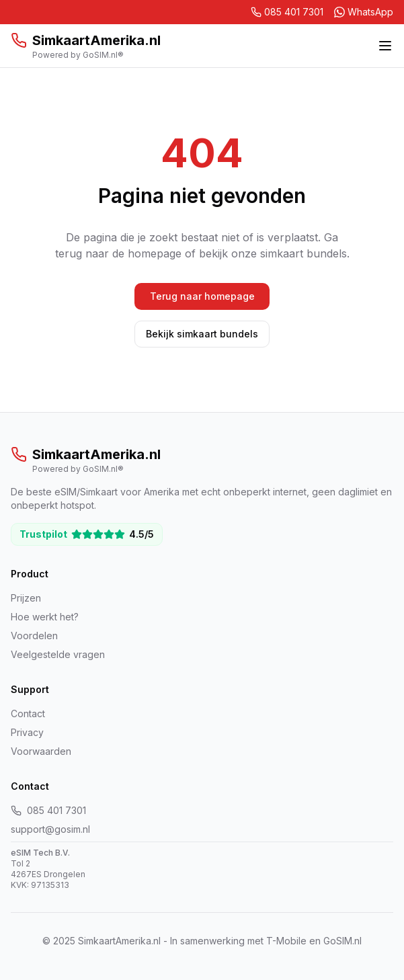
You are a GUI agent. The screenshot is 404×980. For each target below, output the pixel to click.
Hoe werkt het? (45, 617)
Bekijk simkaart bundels (202, 334)
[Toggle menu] (385, 46)
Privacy (27, 732)
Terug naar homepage (202, 296)
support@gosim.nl (50, 829)
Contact (28, 713)
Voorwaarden (41, 751)
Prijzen (26, 598)
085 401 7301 (48, 810)
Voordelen (34, 636)
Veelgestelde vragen (58, 654)
